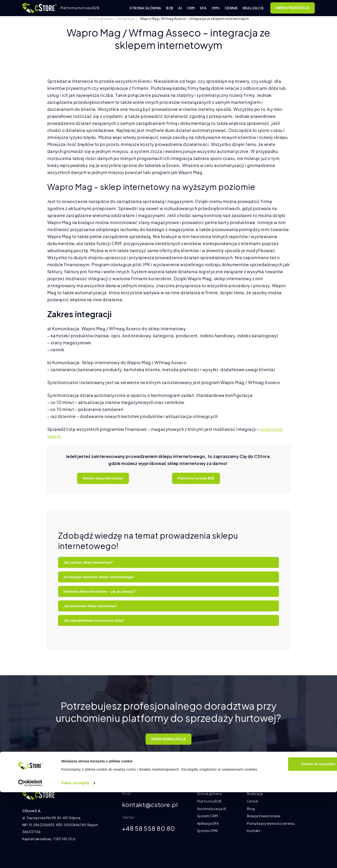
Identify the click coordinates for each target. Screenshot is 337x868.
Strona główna (145, 8)
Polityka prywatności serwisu (271, 823)
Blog (251, 809)
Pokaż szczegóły (75, 859)
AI (180, 8)
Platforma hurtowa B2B (196, 478)
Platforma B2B (209, 801)
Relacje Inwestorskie (264, 816)
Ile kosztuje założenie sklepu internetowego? (99, 577)
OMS (216, 8)
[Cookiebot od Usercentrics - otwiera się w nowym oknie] (30, 859)
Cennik (231, 8)
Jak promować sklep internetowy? (90, 606)
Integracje (126, 18)
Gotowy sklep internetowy (103, 478)
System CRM (207, 816)
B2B (170, 8)
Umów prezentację (292, 8)
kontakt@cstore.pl (153, 805)
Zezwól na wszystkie (298, 840)
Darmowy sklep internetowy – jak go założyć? (100, 592)
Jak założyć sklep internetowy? (88, 563)
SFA (203, 8)
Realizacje (253, 8)
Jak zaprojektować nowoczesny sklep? (94, 621)
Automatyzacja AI (212, 809)
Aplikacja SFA (208, 823)
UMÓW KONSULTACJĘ (169, 739)
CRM (191, 8)
